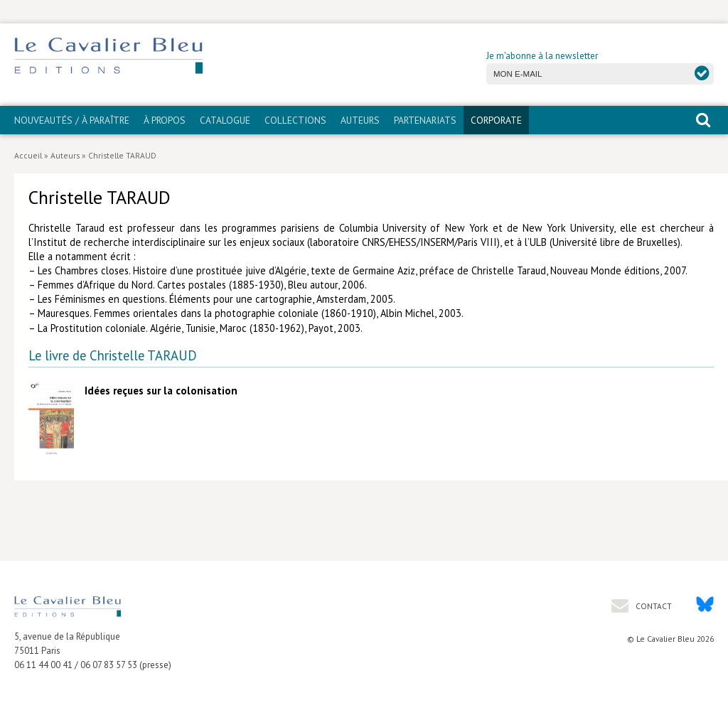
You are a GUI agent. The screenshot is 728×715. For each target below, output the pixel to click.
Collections (295, 120)
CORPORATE (496, 120)
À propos (165, 120)
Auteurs (360, 120)
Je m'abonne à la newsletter (542, 56)
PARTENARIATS (425, 120)
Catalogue (225, 120)
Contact (653, 606)
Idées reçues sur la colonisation (161, 391)
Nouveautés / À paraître (72, 120)
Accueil (28, 155)
